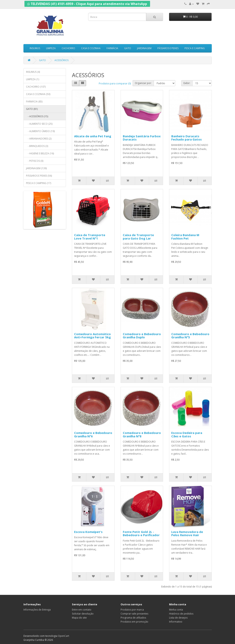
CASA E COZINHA (91, 48)
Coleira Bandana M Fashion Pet (185, 237)
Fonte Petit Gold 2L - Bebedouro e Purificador (141, 533)
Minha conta (176, 610)
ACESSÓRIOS (62, 60)
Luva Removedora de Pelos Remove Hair (187, 533)
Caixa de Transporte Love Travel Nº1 (90, 237)
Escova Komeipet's (88, 532)
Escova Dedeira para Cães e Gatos (187, 434)
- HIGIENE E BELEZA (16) (40, 153)
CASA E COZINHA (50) (38, 94)
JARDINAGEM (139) (36, 168)
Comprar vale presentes (134, 614)
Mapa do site (79, 618)
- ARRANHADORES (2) (39, 139)
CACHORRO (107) (36, 87)
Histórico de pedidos (181, 614)
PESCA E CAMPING (195, 48)
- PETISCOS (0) (35, 161)
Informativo (176, 622)
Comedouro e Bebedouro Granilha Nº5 (190, 336)
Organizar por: (143, 83)
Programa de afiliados (133, 618)
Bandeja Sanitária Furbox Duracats (142, 138)
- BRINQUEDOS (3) (37, 146)
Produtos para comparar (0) (115, 83)
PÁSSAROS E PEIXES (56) (39, 176)
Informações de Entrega (37, 610)
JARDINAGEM (144, 48)
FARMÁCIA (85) (34, 102)
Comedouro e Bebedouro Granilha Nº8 (142, 434)
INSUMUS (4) (33, 72)
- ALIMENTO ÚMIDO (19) (40, 131)
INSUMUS (35, 48)
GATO (128, 48)
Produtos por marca (132, 610)
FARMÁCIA (112, 48)
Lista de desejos (178, 618)
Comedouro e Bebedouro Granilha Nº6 (93, 434)
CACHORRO (68, 48)
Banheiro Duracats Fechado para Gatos (187, 138)
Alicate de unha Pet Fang (93, 136)
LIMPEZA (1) (33, 79)
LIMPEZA (51, 48)
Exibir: (187, 83)
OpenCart (64, 636)
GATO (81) (32, 109)
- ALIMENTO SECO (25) (39, 124)
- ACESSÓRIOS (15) (37, 116)
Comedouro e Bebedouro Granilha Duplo (142, 336)
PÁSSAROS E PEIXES (168, 48)
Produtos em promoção (134, 622)
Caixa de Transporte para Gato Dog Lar (138, 237)
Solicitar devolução (83, 614)
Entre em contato (82, 610)
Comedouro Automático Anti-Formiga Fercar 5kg (92, 336)
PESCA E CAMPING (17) (39, 183)
